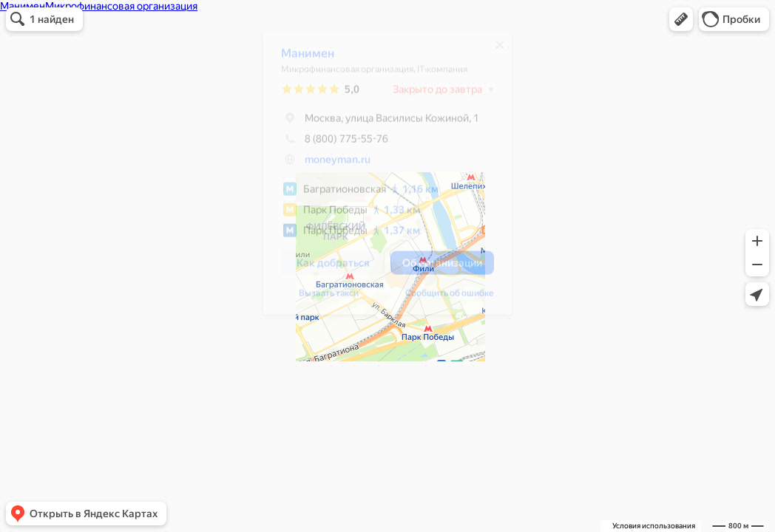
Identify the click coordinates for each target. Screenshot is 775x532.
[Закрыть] (493, 50)
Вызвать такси (321, 299)
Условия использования (654, 526)
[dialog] (380, 178)
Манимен (300, 59)
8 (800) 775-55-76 (327, 144)
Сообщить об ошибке (442, 299)
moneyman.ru (330, 165)
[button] (681, 19)
